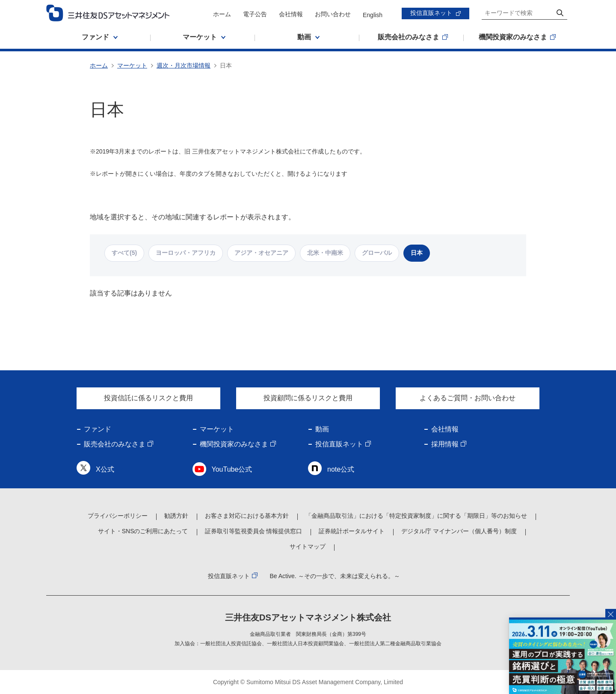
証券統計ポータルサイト (352, 531)
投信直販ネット (431, 13)
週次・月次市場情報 (184, 65)
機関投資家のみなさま (234, 444)
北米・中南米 (325, 253)
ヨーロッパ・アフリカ (186, 253)
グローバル (377, 253)
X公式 (105, 469)
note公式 (341, 469)
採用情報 (445, 444)
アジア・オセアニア (261, 253)
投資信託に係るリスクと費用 (148, 398)
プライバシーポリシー (118, 516)
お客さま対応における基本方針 (247, 516)
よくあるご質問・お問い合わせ (468, 398)
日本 (417, 253)
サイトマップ (308, 546)
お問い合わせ (333, 14)
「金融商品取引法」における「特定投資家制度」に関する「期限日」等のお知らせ (416, 516)
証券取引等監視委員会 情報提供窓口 (254, 531)
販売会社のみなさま (115, 444)
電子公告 (255, 14)
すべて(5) (124, 253)
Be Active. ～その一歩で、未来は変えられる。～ (335, 576)
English (373, 15)
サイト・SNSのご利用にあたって (143, 531)
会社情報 (291, 14)
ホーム (222, 14)
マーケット (132, 65)
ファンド (98, 429)
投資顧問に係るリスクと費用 (308, 398)
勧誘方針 (176, 516)
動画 (322, 429)
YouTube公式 (232, 469)
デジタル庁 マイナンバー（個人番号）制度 (459, 531)
